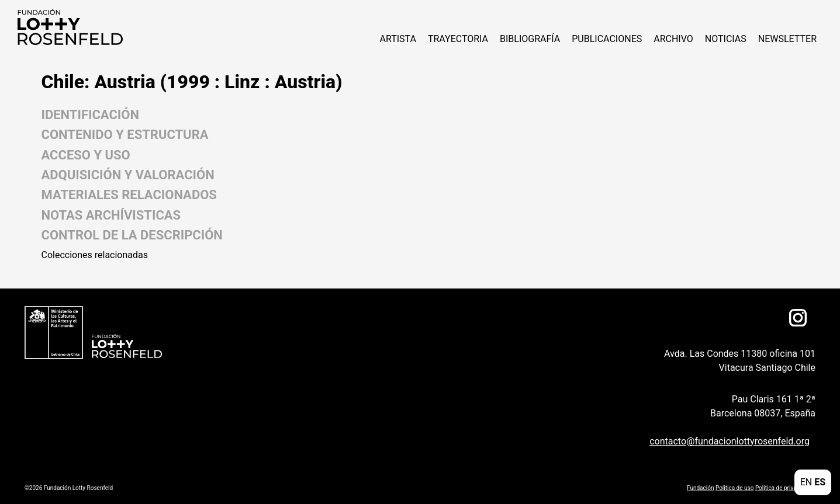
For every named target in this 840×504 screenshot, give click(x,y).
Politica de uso (734, 488)
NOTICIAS (726, 39)
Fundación (700, 488)
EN (806, 482)
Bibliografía (530, 39)
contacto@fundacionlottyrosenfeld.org (730, 441)
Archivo (673, 39)
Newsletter (787, 39)
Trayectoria (458, 39)
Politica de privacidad (783, 488)
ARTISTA (397, 39)
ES (820, 482)
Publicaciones (607, 39)
